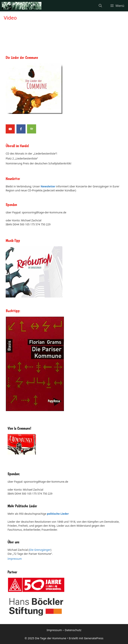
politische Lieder (58, 514)
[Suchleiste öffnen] (100, 6)
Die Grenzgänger (40, 550)
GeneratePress (94, 638)
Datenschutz (73, 630)
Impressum (15, 559)
